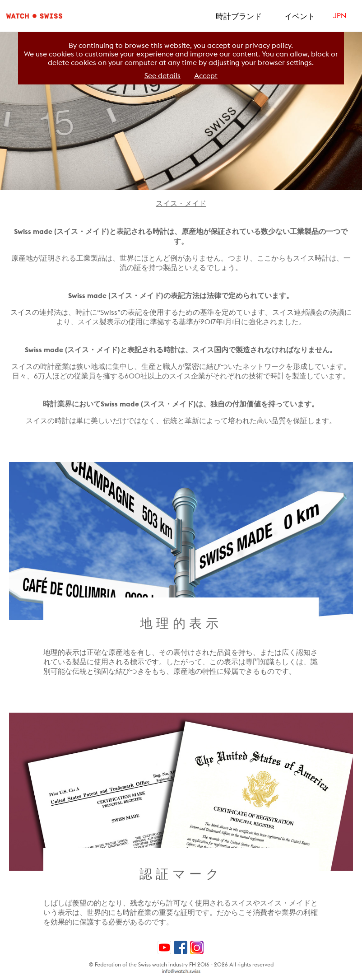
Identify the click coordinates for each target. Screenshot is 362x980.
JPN (340, 16)
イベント (300, 16)
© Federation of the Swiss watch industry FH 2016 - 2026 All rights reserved (181, 964)
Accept (206, 76)
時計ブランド (239, 16)
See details (162, 76)
